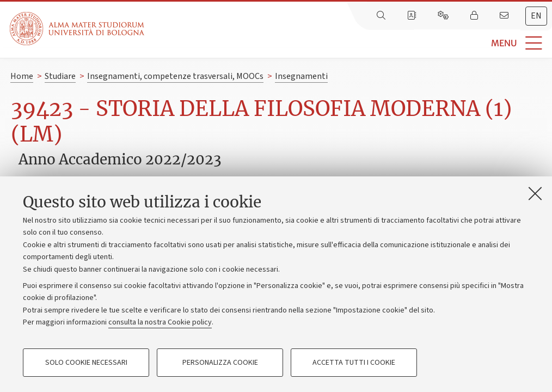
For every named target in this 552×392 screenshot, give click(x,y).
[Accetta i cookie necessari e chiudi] (535, 193)
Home (22, 76)
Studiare (60, 76)
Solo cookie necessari (86, 363)
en (536, 16)
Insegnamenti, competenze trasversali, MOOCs (175, 76)
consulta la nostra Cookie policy (160, 322)
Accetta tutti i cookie (354, 363)
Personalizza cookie (220, 363)
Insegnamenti (301, 76)
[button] (348, 43)
